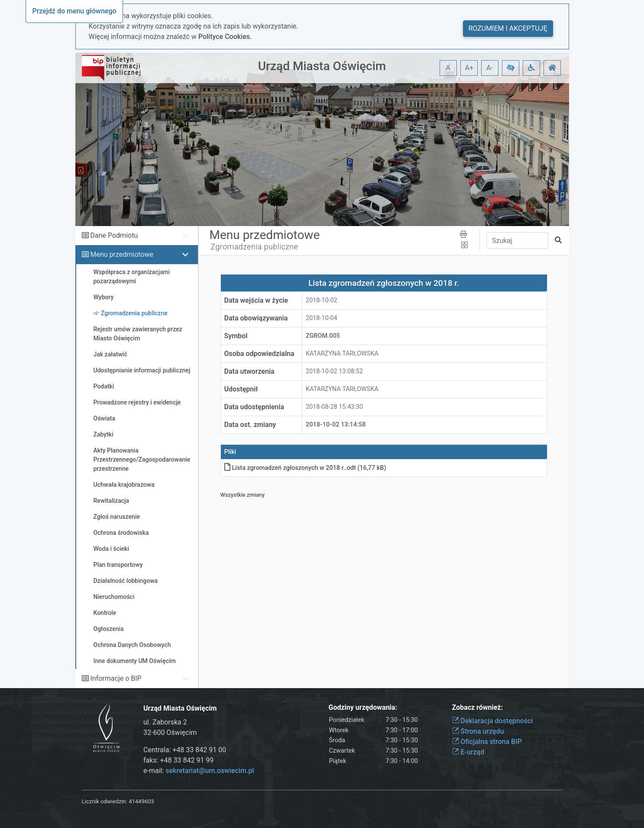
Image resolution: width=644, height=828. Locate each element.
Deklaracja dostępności (493, 721)
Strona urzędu (478, 731)
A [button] (448, 68)
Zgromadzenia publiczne (255, 247)
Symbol (236, 336)
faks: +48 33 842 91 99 (178, 760)
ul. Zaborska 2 (165, 722)
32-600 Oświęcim (170, 733)
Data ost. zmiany (250, 425)
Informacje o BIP (116, 678)
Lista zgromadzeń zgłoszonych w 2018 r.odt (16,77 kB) (305, 468)
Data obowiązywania (256, 318)
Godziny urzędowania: (363, 707)
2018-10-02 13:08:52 (334, 371)
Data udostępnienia (254, 407)
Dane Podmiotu (114, 235)
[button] (511, 68)
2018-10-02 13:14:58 (336, 425)
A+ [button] (469, 68)
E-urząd (468, 752)
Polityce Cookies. (225, 37)
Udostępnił (241, 389)
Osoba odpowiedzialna (259, 354)
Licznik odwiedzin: (105, 801)
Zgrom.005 (323, 336)
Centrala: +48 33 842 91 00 (185, 750)
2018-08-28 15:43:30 (334, 407)
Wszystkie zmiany (243, 495)
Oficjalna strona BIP (487, 742)
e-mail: (199, 771)
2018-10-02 (322, 300)
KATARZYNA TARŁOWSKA (342, 354)
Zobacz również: (478, 707)
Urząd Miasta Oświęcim (322, 66)
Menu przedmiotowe (122, 254)
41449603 (141, 801)
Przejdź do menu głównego (74, 11)
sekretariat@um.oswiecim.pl (210, 771)
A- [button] (490, 68)
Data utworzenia (249, 371)
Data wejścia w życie (256, 300)
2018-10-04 (322, 318)
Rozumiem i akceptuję (508, 28)
